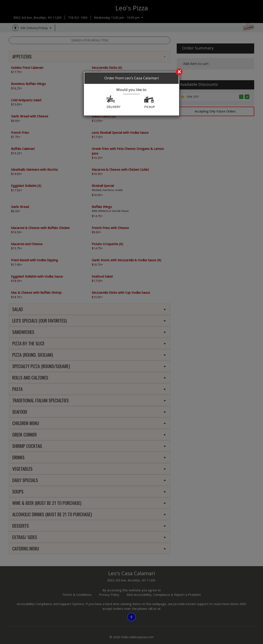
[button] (111, 100)
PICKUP (150, 102)
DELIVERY (113, 102)
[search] (131, 72)
